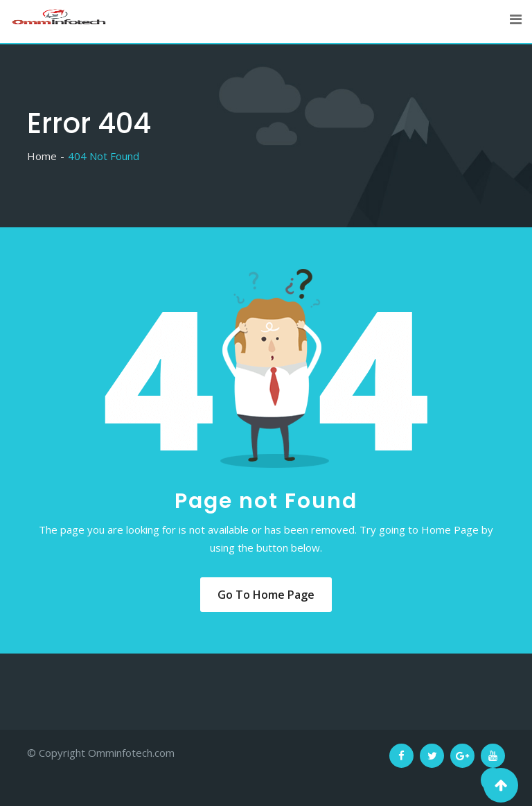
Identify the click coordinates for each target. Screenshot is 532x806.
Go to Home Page (266, 595)
